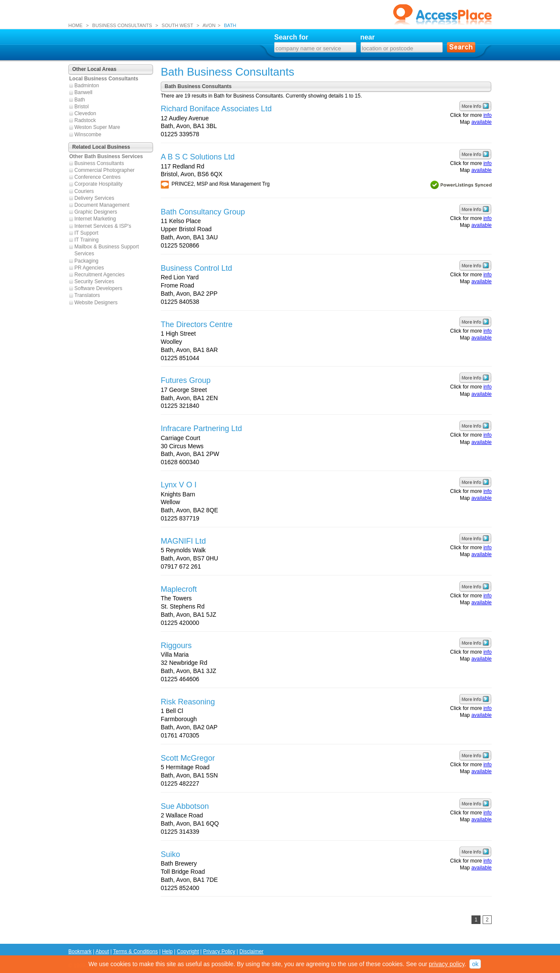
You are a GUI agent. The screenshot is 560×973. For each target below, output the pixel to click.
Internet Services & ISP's (103, 226)
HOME (75, 25)
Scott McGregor (188, 758)
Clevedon (85, 113)
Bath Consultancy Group (203, 212)
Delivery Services (94, 198)
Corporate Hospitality (98, 184)
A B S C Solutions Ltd (198, 157)
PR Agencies (89, 268)
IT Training (86, 240)
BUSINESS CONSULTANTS (122, 25)
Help (167, 952)
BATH (230, 25)
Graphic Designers (96, 212)
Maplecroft (179, 589)
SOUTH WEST (177, 25)
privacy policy (447, 964)
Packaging (86, 261)
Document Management (102, 205)
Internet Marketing (95, 219)
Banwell (83, 92)
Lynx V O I (179, 485)
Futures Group (186, 380)
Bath (80, 100)
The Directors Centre (197, 324)
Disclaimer (251, 952)
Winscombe (88, 135)
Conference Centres (97, 177)
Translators (87, 295)
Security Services (94, 281)
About (102, 952)
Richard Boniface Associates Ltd (216, 109)
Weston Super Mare (97, 127)
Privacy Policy (219, 952)
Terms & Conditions (135, 952)
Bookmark (80, 952)
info (488, 115)
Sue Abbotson (185, 806)
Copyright (188, 952)
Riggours (176, 646)
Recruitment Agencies (99, 275)
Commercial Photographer (104, 170)
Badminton (87, 86)
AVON (209, 25)
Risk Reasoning (188, 702)
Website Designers (96, 303)
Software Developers (98, 288)
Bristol (81, 107)
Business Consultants (99, 163)
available (482, 122)
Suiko (170, 854)
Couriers (84, 191)
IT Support (86, 233)
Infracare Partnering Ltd (201, 428)
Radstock (85, 120)
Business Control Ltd (196, 268)
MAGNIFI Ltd (183, 541)
